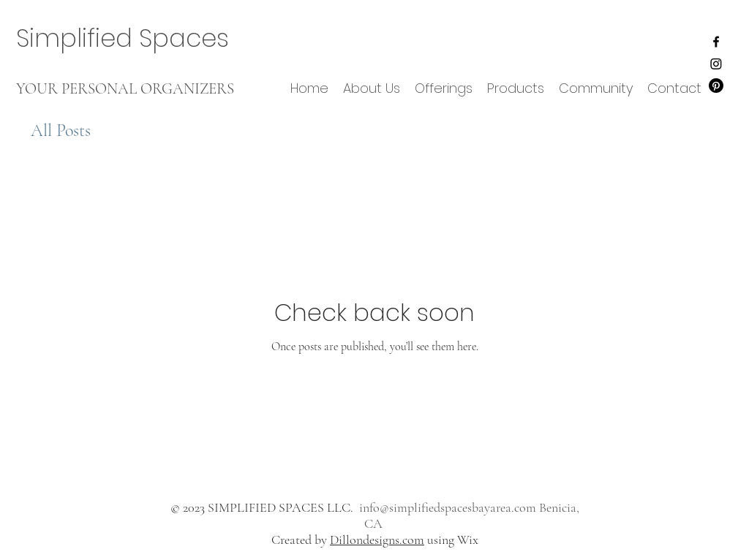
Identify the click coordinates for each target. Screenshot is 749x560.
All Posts (61, 130)
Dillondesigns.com (377, 540)
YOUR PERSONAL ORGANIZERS (125, 89)
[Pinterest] (716, 86)
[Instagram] (716, 64)
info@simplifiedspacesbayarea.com (448, 507)
